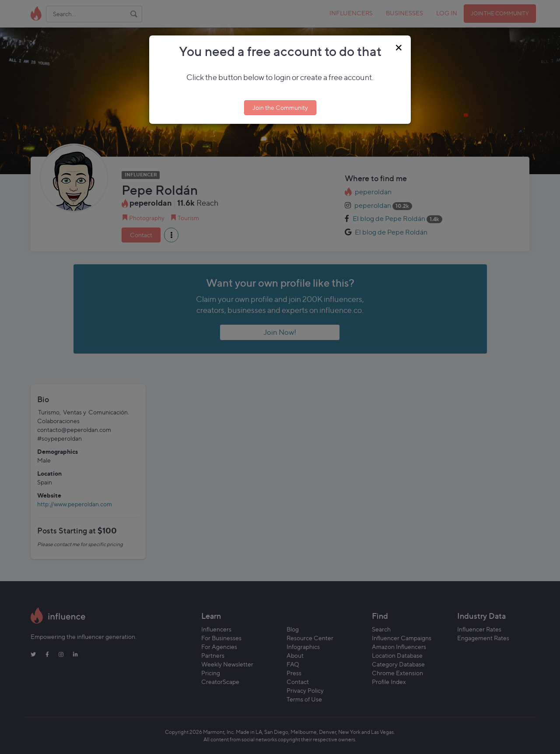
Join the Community (280, 107)
